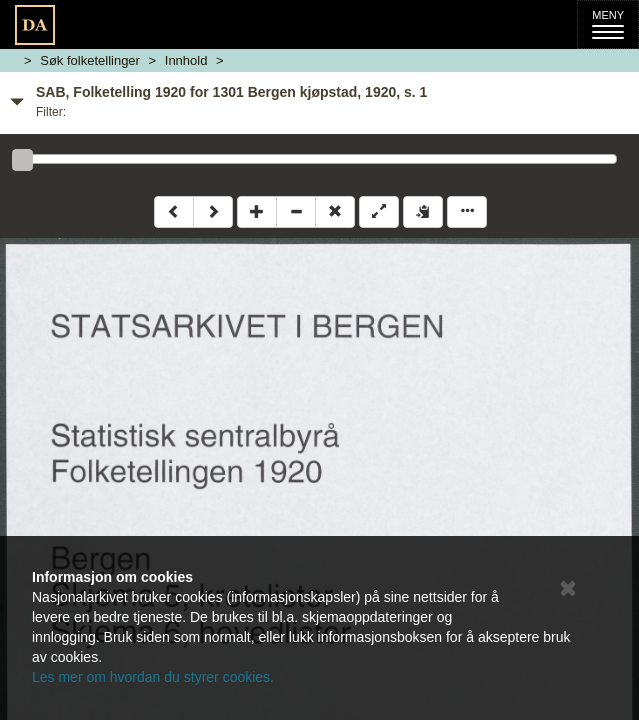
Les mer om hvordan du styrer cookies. (153, 677)
